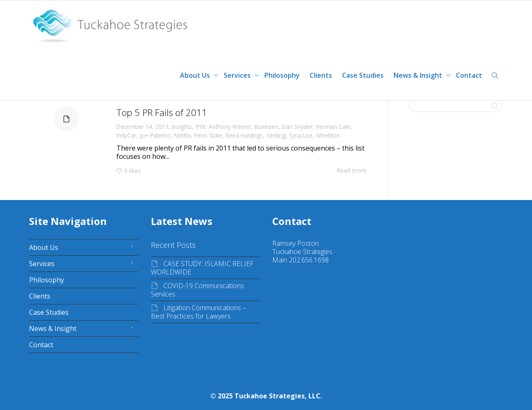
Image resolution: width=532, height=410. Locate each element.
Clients (321, 75)
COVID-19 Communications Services (197, 290)
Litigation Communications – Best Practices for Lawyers (198, 312)
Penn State (208, 135)
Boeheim (266, 127)
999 (200, 127)
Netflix (182, 135)
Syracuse (301, 135)
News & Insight (419, 75)
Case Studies (363, 75)
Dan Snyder (297, 127)
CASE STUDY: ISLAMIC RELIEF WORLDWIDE (202, 268)
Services (238, 75)
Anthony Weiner (230, 127)
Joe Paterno (155, 135)
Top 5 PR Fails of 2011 (162, 112)
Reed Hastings (244, 135)
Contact (469, 75)
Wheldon (328, 135)
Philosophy (282, 75)
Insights (182, 127)
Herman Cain (333, 127)
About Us (196, 75)
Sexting (276, 135)
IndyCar (126, 135)
